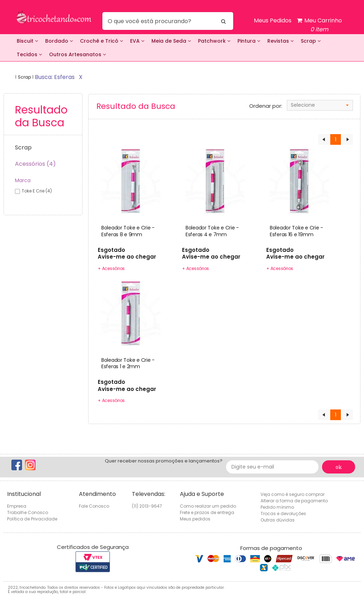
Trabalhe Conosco (28, 512)
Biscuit (27, 41)
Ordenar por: (266, 106)
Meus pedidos (195, 519)
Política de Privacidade (32, 519)
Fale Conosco (94, 506)
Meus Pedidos (273, 20)
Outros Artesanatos (77, 54)
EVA (137, 41)
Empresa (17, 506)
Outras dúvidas (278, 520)
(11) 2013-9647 (147, 506)
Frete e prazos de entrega (207, 512)
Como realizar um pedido (208, 506)
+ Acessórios (111, 268)
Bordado (59, 41)
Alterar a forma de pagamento (294, 501)
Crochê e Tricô (101, 41)
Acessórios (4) (35, 164)
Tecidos (29, 54)
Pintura (249, 41)
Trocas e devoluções (283, 514)
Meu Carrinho (319, 25)
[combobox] (320, 105)
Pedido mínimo (277, 507)
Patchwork (214, 41)
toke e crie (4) (37, 191)
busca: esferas (55, 77)
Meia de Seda (171, 41)
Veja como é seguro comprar (293, 494)
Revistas (280, 41)
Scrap (311, 41)
